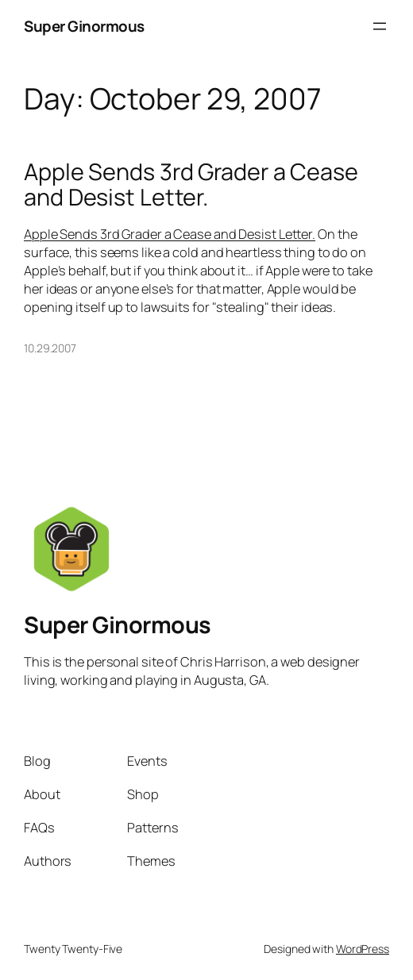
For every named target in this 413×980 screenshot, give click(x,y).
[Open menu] (380, 26)
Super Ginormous (84, 26)
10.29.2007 (50, 348)
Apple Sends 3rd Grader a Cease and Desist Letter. (191, 184)
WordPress (363, 949)
